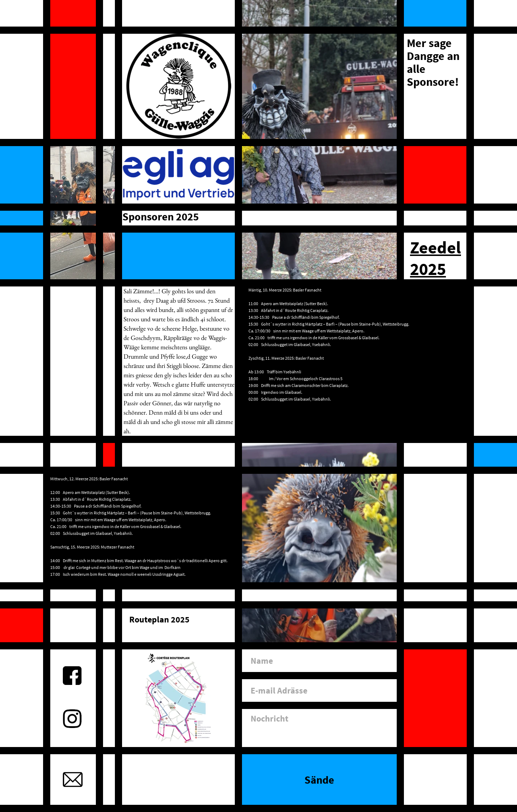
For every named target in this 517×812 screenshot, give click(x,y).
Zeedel (436, 247)
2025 (428, 269)
